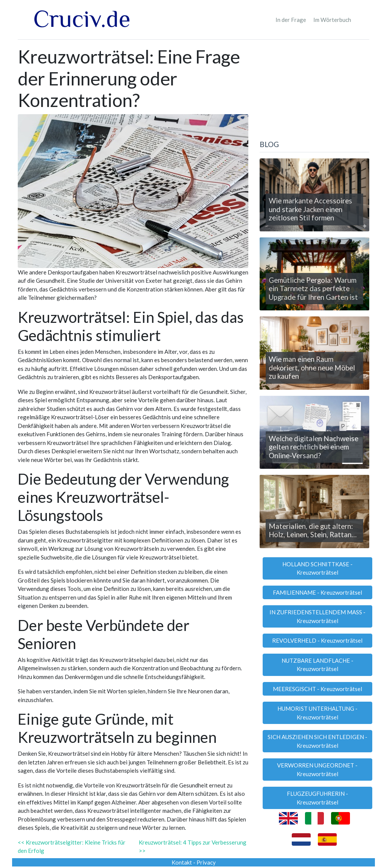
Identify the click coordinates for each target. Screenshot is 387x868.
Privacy (206, 862)
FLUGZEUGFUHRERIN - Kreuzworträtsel (317, 798)
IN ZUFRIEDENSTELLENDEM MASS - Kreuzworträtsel (317, 616)
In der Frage (291, 20)
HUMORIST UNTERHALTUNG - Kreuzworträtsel (317, 713)
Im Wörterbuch (332, 20)
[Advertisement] (314, 93)
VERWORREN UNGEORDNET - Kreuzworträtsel (317, 770)
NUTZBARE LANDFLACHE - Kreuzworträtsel (317, 665)
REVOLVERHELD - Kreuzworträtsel (317, 640)
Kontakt (182, 862)
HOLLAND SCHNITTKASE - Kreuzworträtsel (317, 568)
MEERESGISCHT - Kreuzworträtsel (317, 689)
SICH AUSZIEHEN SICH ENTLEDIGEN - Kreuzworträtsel (317, 741)
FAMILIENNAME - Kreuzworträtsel (317, 592)
